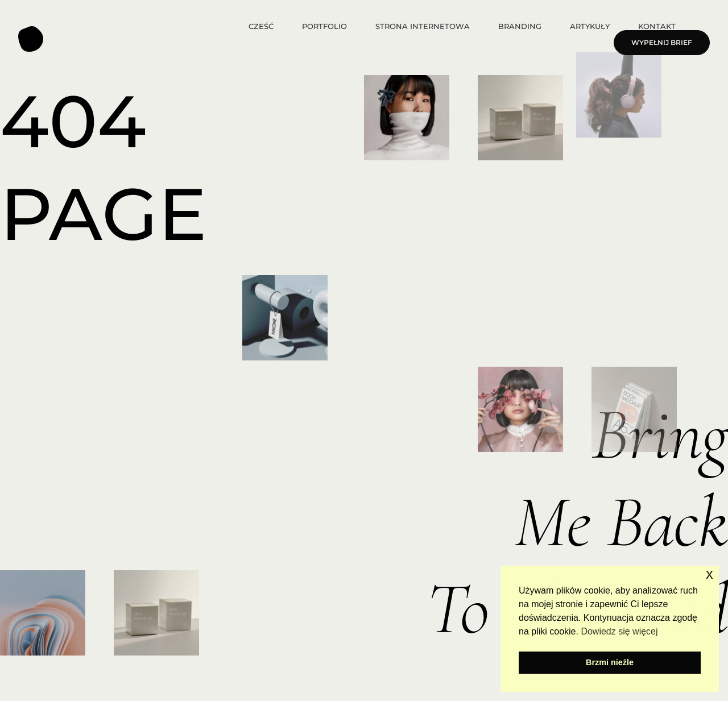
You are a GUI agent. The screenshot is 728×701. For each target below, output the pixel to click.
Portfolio (324, 26)
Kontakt (657, 26)
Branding (520, 26)
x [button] (710, 574)
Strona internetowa (423, 26)
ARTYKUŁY (590, 26)
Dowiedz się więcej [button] (619, 631)
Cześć (261, 26)
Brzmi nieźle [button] (610, 662)
